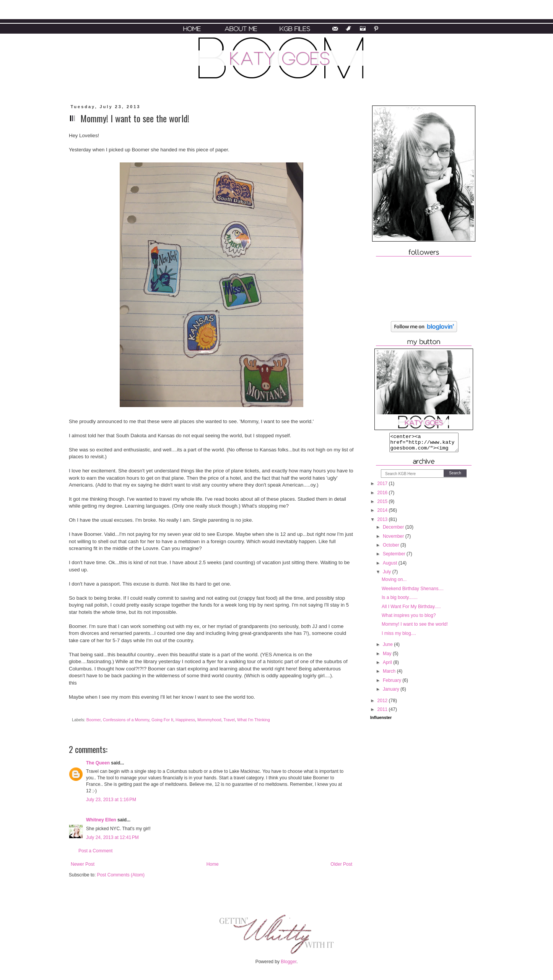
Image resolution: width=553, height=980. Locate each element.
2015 (383, 505)
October (392, 548)
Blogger (289, 962)
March (390, 675)
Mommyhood (209, 720)
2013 (383, 523)
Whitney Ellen (101, 820)
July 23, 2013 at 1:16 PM (111, 800)
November (394, 540)
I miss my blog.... (399, 637)
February (393, 684)
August (391, 566)
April (388, 666)
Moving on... (394, 583)
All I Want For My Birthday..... (411, 610)
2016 (383, 496)
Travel (229, 720)
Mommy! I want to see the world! (415, 628)
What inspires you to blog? (409, 619)
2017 (383, 487)
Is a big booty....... (400, 601)
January (392, 693)
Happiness (185, 720)
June (388, 648)
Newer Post (83, 864)
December (394, 531)
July (388, 575)
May (388, 657)
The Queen (98, 763)
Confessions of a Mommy (126, 720)
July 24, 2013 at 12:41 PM (112, 837)
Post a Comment (95, 851)
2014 (383, 514)
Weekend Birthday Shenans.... (413, 592)
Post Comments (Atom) (121, 875)
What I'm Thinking (254, 720)
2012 (383, 704)
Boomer (94, 720)
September (395, 557)
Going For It (162, 720)
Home (213, 864)
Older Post (341, 864)
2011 (383, 713)
